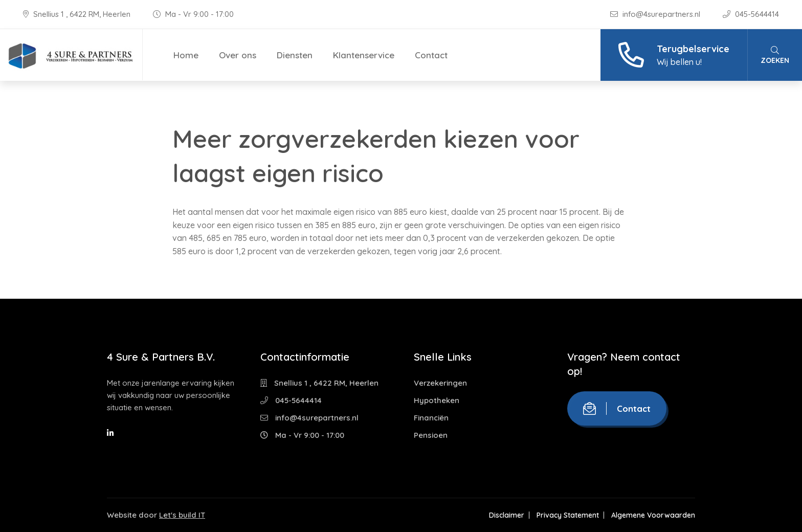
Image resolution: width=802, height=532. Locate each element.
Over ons (238, 55)
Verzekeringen (440, 383)
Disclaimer (507, 515)
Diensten (295, 55)
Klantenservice (364, 55)
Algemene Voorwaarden (653, 515)
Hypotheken (437, 400)
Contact (431, 55)
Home (186, 55)
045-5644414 (751, 14)
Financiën (431, 418)
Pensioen (431, 435)
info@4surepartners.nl (656, 14)
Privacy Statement (568, 515)
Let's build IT (182, 515)
